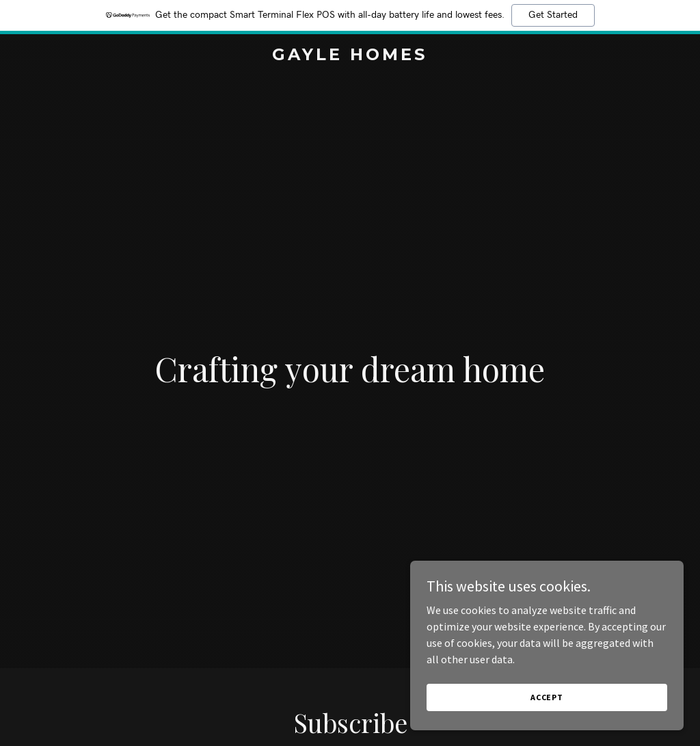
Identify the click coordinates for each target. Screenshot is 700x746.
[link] (350, 56)
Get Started (553, 15)
